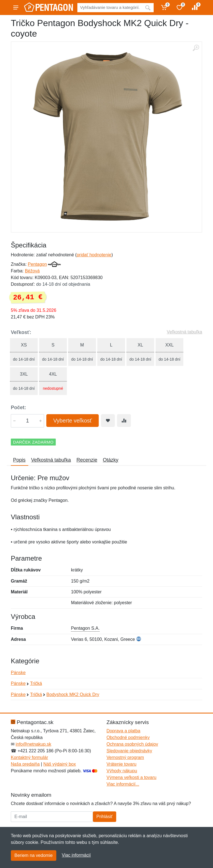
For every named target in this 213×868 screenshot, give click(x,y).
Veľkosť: (21, 332)
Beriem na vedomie (34, 855)
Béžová (32, 271)
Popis (19, 460)
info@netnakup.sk (33, 744)
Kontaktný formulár (29, 757)
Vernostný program (125, 757)
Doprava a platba (123, 731)
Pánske (18, 673)
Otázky (111, 460)
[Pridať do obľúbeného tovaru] (108, 421)
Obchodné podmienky (128, 737)
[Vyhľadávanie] (110, 8)
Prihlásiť (105, 817)
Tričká (36, 683)
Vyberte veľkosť (73, 421)
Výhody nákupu (122, 771)
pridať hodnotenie (94, 255)
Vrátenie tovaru (121, 764)
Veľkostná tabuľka (184, 332)
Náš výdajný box (59, 764)
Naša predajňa (25, 764)
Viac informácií (76, 855)
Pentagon (37, 264)
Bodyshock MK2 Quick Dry (73, 694)
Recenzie (87, 460)
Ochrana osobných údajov (132, 744)
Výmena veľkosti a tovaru (131, 777)
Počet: (18, 408)
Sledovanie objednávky (129, 751)
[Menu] (16, 7)
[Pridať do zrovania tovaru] (124, 421)
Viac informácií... (123, 784)
